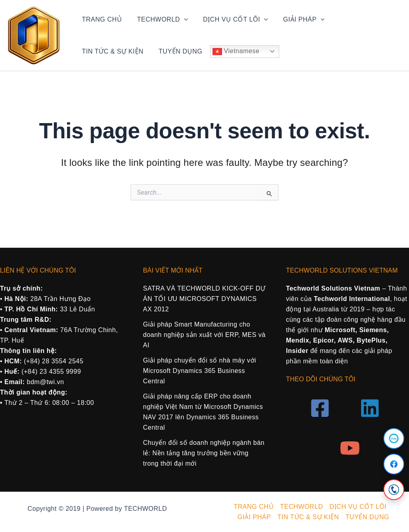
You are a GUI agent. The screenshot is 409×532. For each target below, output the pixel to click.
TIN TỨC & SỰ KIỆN (359, 19)
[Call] (394, 490)
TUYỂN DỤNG (103, 51)
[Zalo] (394, 438)
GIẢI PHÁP (295, 20)
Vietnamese (157, 52)
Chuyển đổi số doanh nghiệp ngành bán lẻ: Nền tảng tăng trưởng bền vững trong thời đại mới (204, 453)
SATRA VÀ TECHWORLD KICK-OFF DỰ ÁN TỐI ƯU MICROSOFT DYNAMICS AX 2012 (204, 299)
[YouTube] (350, 448)
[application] (181, 20)
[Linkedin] (370, 408)
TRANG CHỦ (101, 19)
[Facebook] (394, 464)
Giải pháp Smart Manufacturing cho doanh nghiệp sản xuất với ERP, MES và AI (204, 335)
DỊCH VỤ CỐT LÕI (229, 20)
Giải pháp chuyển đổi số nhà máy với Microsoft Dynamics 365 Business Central (200, 371)
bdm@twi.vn (45, 382)
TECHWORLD (159, 20)
